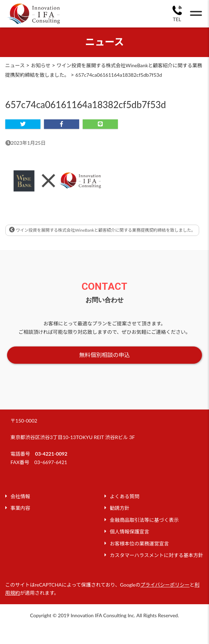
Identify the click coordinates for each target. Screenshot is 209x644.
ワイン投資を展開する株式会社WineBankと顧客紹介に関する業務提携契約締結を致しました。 (102, 230)
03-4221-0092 (51, 454)
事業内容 (20, 508)
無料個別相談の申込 (104, 355)
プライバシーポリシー (165, 585)
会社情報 (20, 496)
